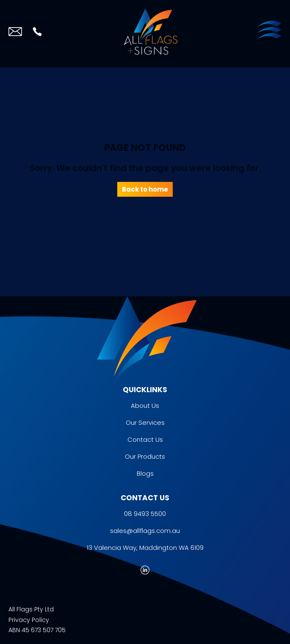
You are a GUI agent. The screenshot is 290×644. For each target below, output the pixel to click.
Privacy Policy (29, 620)
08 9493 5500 (145, 514)
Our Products (145, 456)
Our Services (145, 422)
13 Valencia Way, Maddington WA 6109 (145, 548)
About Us (145, 406)
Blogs (145, 473)
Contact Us (145, 439)
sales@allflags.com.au (145, 531)
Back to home (145, 189)
